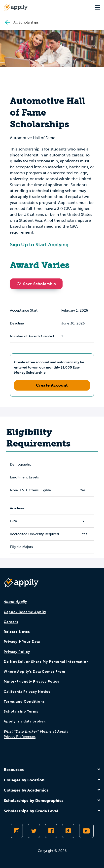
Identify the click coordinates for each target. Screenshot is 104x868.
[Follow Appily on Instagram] (17, 831)
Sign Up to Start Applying (39, 245)
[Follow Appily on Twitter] (34, 831)
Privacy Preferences (20, 737)
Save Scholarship (36, 284)
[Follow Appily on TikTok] (68, 831)
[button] (20, 284)
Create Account (52, 385)
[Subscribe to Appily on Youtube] (86, 831)
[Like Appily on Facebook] (51, 831)
